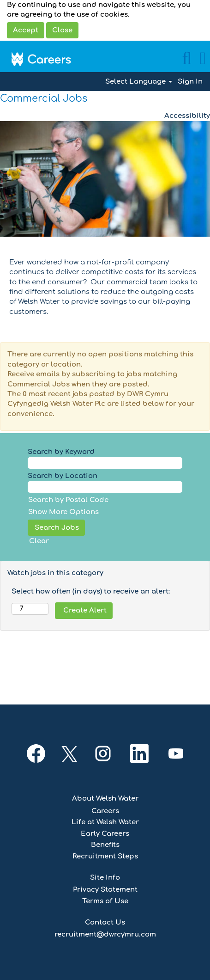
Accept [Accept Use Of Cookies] (26, 30)
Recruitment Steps (105, 856)
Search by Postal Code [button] (68, 500)
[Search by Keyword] (105, 463)
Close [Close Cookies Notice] (62, 30)
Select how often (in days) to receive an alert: (91, 591)
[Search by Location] (105, 487)
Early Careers (105, 834)
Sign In (190, 82)
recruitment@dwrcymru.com (105, 934)
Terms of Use (105, 901)
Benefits (105, 845)
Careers (105, 811)
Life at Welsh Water (105, 822)
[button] (203, 58)
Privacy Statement (105, 890)
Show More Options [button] (63, 512)
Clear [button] (39, 541)
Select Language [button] (139, 82)
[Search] (187, 58)
